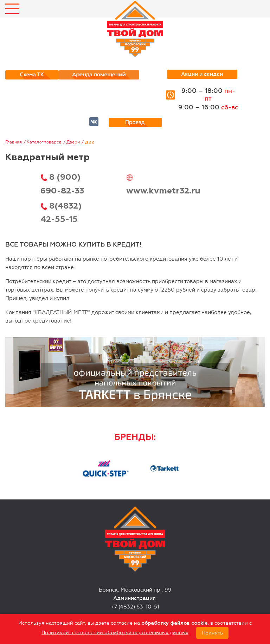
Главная (14, 142)
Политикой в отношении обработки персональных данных (115, 633)
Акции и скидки (202, 74)
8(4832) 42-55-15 (61, 213)
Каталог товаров (44, 142)
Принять (212, 633)
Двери (73, 142)
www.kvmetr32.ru (163, 191)
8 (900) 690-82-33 (62, 184)
